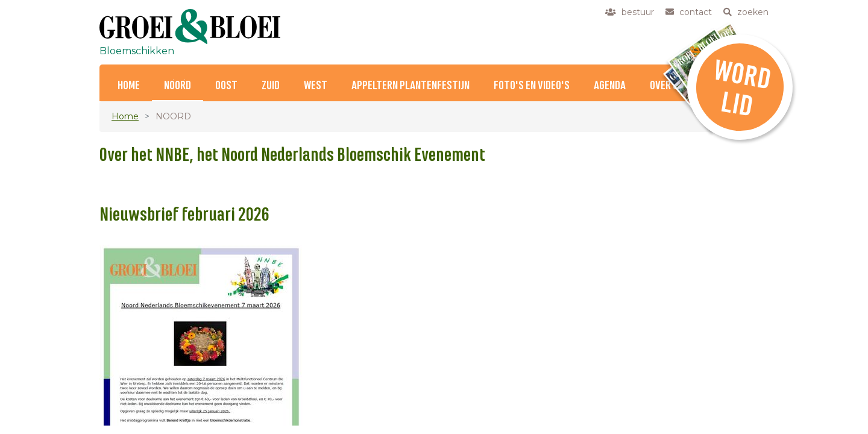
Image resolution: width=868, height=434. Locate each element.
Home (129, 86)
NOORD (178, 86)
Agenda (610, 86)
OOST (226, 86)
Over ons (669, 86)
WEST (316, 86)
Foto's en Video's (532, 86)
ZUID (271, 86)
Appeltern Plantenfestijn (410, 86)
